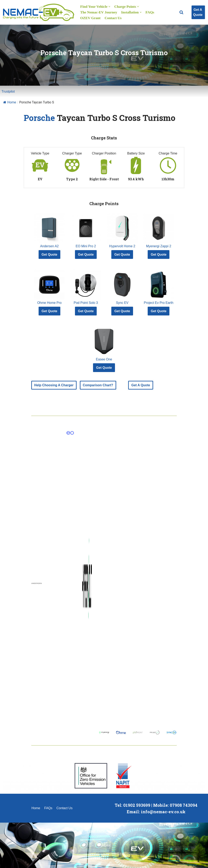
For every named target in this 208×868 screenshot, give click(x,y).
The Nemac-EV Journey (99, 12)
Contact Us (113, 18)
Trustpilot (8, 91)
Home (10, 102)
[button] (181, 12)
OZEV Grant (90, 18)
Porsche (39, 118)
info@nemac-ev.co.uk (163, 812)
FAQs (150, 12)
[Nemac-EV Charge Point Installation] (39, 12)
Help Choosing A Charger (54, 385)
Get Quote (49, 254)
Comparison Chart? (98, 385)
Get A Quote (198, 12)
